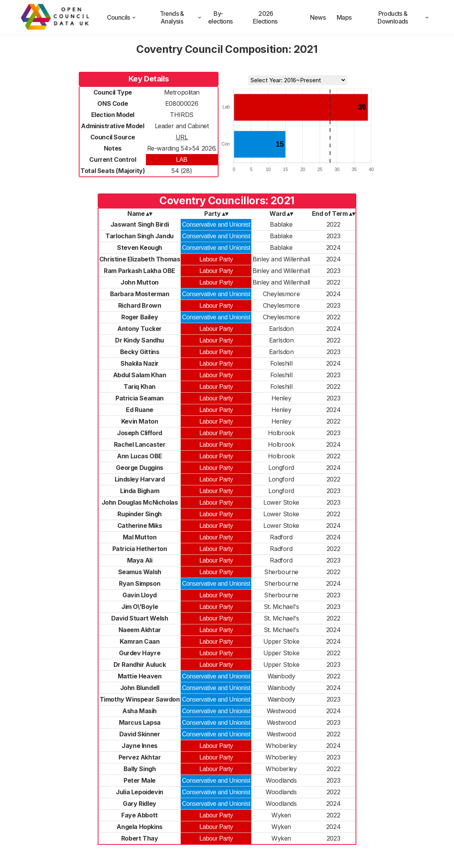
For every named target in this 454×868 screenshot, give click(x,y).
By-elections (220, 17)
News (318, 17)
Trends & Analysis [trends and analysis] (181, 17)
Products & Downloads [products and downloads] (404, 17)
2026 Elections (265, 17)
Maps (344, 17)
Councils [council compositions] (122, 17)
